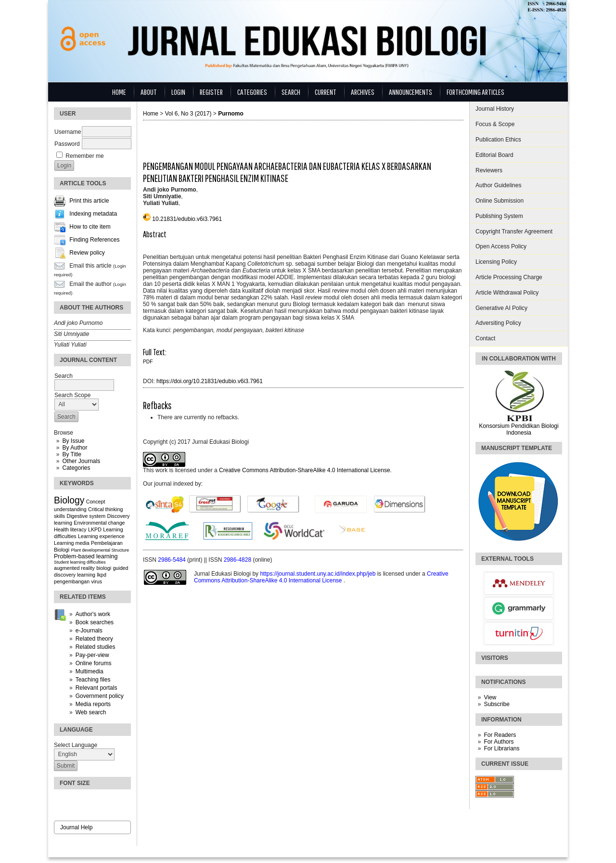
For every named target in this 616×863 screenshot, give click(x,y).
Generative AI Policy (501, 308)
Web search (91, 712)
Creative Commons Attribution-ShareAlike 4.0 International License (305, 470)
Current (326, 92)
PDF (148, 362)
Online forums (94, 663)
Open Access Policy (501, 246)
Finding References (94, 240)
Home (119, 92)
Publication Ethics (498, 140)
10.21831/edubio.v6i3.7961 (187, 219)
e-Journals (89, 631)
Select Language (76, 745)
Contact (485, 338)
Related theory (94, 639)
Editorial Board (494, 155)
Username (68, 132)
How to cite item (90, 227)
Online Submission (500, 201)
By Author (75, 448)
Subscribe (496, 704)
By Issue (73, 441)
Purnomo (231, 114)
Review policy (87, 253)
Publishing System (499, 216)
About (149, 92)
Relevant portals (96, 688)
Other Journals (81, 461)
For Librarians (501, 748)
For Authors (499, 742)
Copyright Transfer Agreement (514, 232)
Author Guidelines (498, 185)
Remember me (84, 156)
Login (178, 92)
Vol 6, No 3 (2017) (188, 114)
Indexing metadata (93, 214)
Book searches (95, 622)
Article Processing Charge (509, 277)
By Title (71, 454)
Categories (76, 468)
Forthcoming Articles (475, 92)
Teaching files (93, 680)
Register (211, 92)
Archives (363, 92)
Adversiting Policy (498, 323)
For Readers (500, 735)
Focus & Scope (495, 124)
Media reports (93, 704)
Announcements (411, 92)
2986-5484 (173, 560)
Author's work (93, 614)
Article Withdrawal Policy (507, 293)
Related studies (96, 647)
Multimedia (90, 671)
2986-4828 (238, 560)
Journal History (495, 109)
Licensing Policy (496, 262)
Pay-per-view (92, 655)
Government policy (100, 696)
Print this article (89, 201)
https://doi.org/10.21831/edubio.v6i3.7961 (210, 381)
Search (291, 92)
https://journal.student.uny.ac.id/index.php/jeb (318, 574)
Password (67, 144)
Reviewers (489, 170)
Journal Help (76, 827)
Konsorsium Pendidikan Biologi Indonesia (519, 429)
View (490, 697)
